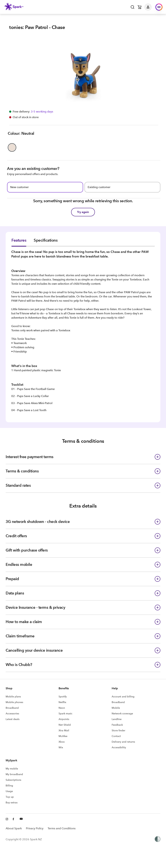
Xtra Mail (64, 730)
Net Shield (65, 725)
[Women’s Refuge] (158, 839)
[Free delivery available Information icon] (42, 112)
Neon (62, 708)
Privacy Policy (35, 828)
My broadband (14, 774)
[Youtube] (21, 819)
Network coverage (122, 713)
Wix (61, 747)
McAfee (63, 736)
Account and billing (123, 697)
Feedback (117, 725)
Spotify (63, 697)
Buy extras (12, 802)
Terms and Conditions (62, 828)
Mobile (116, 708)
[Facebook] (14, 819)
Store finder (118, 730)
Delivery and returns (123, 742)
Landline (117, 719)
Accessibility (119, 747)
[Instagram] (7, 819)
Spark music (65, 713)
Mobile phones (14, 702)
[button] (151, 7)
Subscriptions (13, 780)
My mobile (12, 769)
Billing (9, 786)
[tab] (19, 242)
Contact (116, 736)
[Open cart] (140, 7)
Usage (9, 791)
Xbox (62, 742)
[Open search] (132, 7)
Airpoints (64, 719)
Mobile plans (13, 697)
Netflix (62, 702)
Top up (10, 797)
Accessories (12, 713)
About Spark (14, 828)
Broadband (12, 708)
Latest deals (13, 719)
